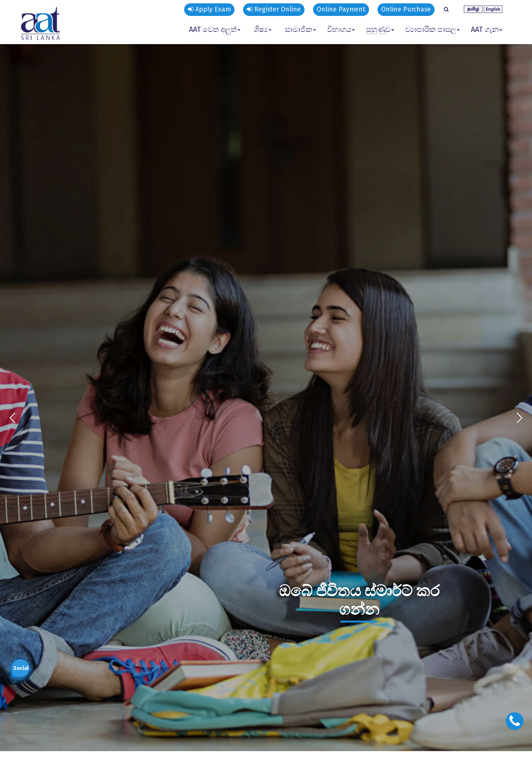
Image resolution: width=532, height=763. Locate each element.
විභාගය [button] (341, 29)
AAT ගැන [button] (487, 29)
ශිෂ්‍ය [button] (263, 29)
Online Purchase (405, 10)
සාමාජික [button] (300, 29)
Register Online (270, 10)
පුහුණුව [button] (380, 29)
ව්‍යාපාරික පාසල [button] (433, 29)
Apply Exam (204, 10)
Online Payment (338, 10)
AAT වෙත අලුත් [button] (215, 29)
